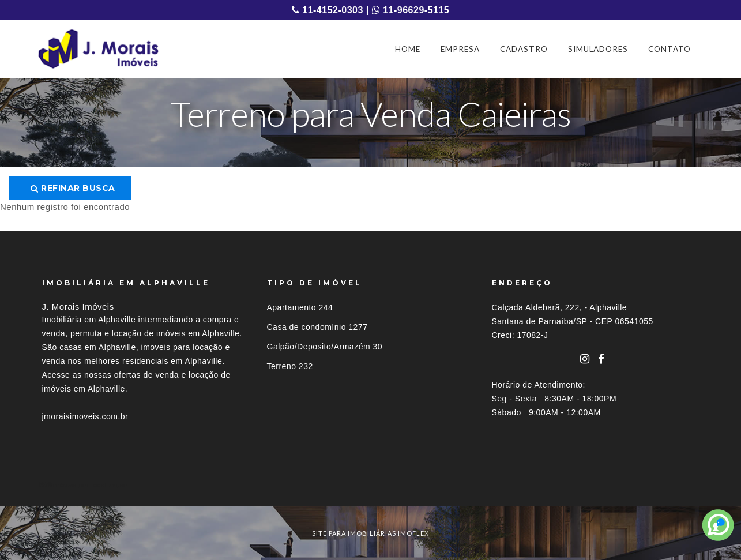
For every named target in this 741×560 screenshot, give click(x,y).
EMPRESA (460, 49)
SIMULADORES (598, 49)
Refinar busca (73, 188)
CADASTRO (524, 49)
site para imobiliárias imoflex (370, 533)
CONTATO (669, 49)
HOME (408, 49)
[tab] (371, 485)
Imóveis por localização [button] (89, 485)
